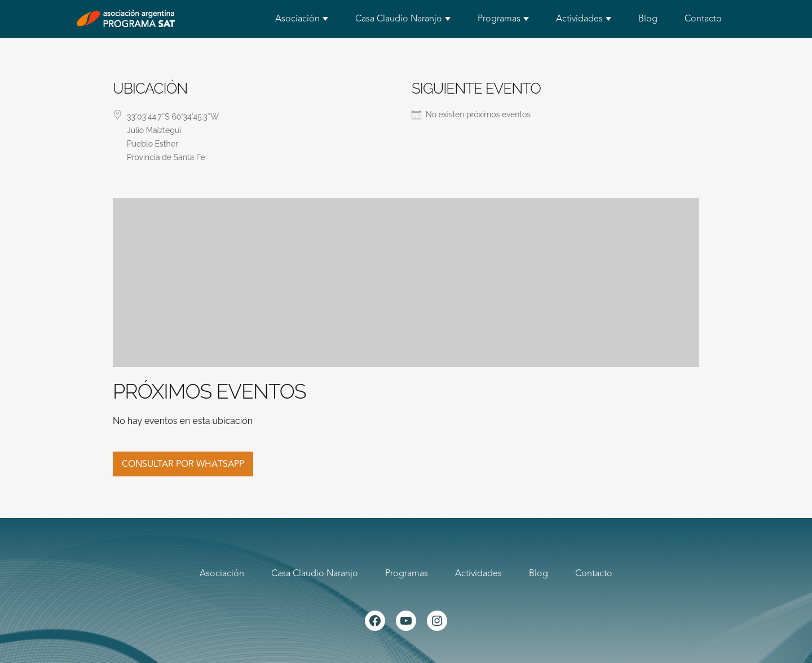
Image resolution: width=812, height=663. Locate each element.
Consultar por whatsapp (183, 464)
